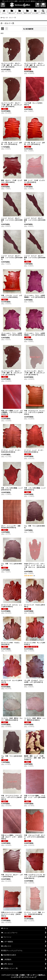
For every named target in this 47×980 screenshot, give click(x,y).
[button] (3, 5)
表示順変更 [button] (28, 29)
